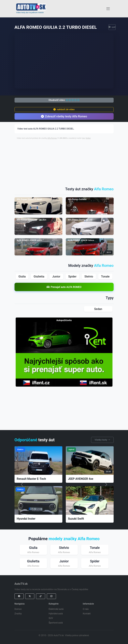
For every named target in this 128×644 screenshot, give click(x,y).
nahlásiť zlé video (64, 109)
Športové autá (56, 623)
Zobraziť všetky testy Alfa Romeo (64, 116)
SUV (51, 618)
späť (112, 27)
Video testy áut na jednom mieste (30, 12)
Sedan (88, 138)
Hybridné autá (56, 614)
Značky (18, 614)
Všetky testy (102, 440)
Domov (18, 609)
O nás (86, 609)
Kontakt (87, 614)
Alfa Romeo (52, 138)
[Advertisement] (72, 162)
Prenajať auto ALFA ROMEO (64, 287)
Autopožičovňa (64, 320)
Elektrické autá (56, 609)
